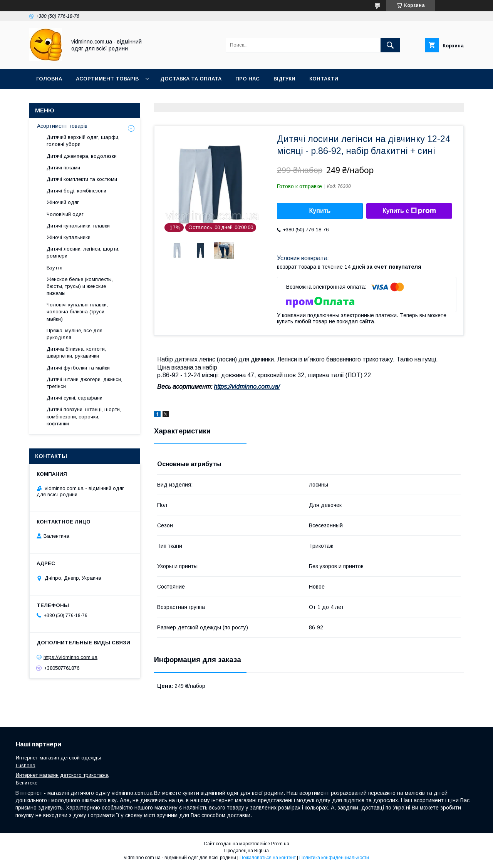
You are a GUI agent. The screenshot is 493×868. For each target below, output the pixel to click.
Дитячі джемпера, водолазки (82, 156)
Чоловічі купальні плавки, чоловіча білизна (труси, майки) (77, 312)
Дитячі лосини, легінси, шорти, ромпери (83, 252)
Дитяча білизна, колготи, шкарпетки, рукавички (76, 352)
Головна (49, 79)
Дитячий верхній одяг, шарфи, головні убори (83, 141)
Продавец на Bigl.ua (246, 851)
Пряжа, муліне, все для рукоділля (75, 334)
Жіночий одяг (63, 202)
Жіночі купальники (69, 237)
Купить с (409, 211)
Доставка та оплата (191, 79)
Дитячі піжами (63, 168)
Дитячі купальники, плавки (78, 226)
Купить (320, 211)
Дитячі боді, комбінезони (76, 191)
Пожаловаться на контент (268, 858)
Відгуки (284, 79)
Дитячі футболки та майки (78, 368)
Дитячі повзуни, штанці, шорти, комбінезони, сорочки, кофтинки (84, 416)
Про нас (247, 79)
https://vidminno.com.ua (70, 657)
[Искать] (390, 45)
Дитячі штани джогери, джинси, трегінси (84, 383)
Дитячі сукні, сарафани (75, 398)
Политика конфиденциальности (334, 858)
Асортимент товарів (107, 79)
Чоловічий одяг (65, 214)
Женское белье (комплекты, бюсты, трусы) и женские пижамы (80, 286)
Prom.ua (280, 844)
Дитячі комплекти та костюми (82, 179)
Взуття (54, 268)
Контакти (324, 79)
